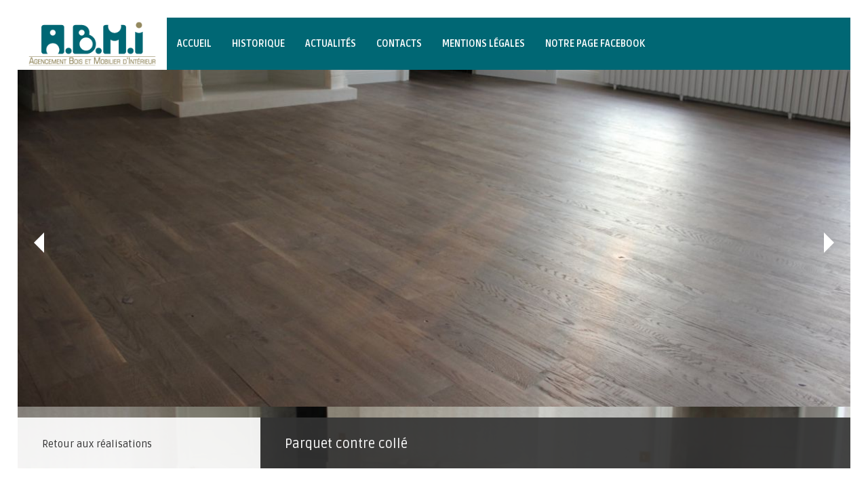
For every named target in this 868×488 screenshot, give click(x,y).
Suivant (829, 243)
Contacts (399, 44)
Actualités (331, 44)
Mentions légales (484, 44)
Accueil (194, 44)
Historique (258, 44)
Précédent (39, 243)
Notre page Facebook (595, 44)
